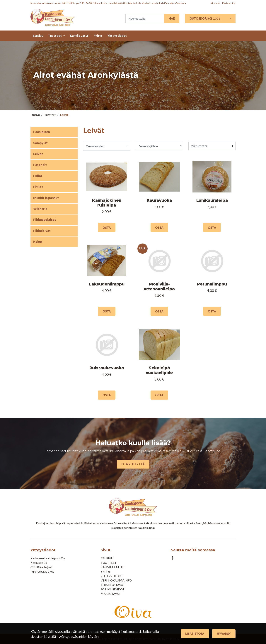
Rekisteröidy (229, 3)
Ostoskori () (205, 18)
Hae (172, 18)
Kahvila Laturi (80, 36)
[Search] (145, 18)
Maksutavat (111, 594)
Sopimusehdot (113, 589)
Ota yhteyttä (133, 464)
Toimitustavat (113, 585)
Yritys (98, 36)
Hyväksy (224, 634)
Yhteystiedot (117, 36)
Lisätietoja (195, 634)
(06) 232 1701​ (46, 571)
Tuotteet (55, 36)
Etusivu (38, 36)
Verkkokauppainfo (116, 580)
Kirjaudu (215, 3)
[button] (107, 146)
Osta (107, 228)
